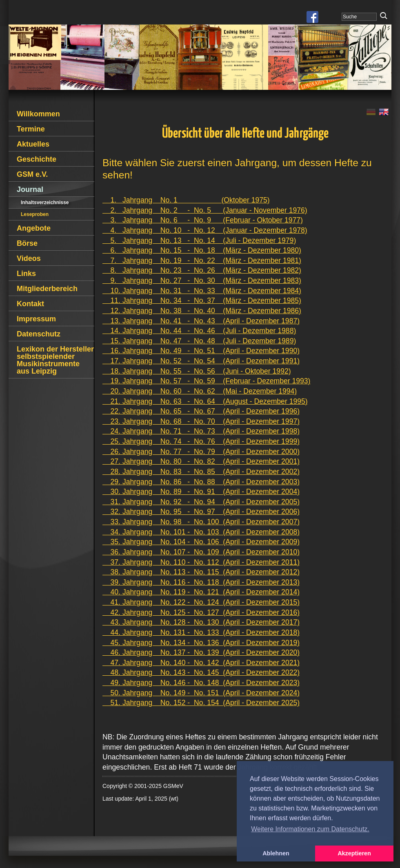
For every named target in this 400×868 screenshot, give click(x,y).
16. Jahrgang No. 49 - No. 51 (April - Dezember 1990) (201, 351)
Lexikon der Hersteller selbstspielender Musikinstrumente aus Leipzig (55, 360)
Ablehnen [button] (276, 853)
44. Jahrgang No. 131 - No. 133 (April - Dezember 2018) (201, 632)
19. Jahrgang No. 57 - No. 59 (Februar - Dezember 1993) (206, 381)
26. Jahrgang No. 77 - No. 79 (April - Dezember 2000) (201, 452)
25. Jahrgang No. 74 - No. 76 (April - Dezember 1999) (201, 441)
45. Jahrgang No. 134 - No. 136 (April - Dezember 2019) (201, 643)
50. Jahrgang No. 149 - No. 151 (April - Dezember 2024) (201, 693)
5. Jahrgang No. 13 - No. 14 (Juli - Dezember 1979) (199, 240)
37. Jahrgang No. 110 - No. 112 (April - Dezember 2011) (201, 562)
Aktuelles (33, 144)
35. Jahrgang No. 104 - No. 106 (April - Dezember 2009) (201, 542)
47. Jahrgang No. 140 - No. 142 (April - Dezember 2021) (201, 663)
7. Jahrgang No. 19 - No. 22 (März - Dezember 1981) (202, 260)
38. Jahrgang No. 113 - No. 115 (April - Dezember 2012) (201, 572)
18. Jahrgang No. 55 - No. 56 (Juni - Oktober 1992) (197, 371)
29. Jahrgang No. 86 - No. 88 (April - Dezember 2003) (201, 482)
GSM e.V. (32, 174)
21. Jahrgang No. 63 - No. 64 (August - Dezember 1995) (205, 401)
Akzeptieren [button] (354, 853)
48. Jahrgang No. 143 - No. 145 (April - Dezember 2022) (201, 672)
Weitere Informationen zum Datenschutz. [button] (310, 829)
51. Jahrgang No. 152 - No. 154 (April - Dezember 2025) (201, 703)
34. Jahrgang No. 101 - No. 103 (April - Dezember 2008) (201, 532)
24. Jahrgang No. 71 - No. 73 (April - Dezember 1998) (201, 431)
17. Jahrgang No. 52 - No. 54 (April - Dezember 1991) (201, 361)
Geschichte (37, 159)
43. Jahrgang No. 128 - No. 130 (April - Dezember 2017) (201, 622)
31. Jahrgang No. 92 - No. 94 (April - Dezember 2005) (201, 502)
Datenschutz (39, 334)
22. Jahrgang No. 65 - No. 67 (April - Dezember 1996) (201, 411)
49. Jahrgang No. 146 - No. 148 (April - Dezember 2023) (201, 683)
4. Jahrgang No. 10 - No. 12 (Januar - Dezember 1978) (205, 230)
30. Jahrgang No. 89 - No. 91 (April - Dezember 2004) (201, 492)
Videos (29, 258)
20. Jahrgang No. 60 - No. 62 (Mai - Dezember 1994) (200, 391)
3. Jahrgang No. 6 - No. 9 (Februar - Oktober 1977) (203, 220)
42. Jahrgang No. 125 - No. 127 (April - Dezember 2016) (201, 612)
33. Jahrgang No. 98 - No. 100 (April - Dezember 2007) (201, 522)
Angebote (34, 228)
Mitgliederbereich (47, 289)
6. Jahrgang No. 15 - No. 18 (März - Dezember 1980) (202, 250)
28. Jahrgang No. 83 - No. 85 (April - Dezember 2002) (201, 472)
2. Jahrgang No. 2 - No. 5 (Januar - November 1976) (205, 210)
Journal (30, 189)
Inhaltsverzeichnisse (45, 203)
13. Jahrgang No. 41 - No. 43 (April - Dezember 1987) (201, 321)
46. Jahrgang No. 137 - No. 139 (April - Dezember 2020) (201, 652)
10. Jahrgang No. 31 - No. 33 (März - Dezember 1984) (202, 291)
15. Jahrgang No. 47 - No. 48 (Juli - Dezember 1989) (199, 341)
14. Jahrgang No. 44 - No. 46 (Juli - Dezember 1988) (199, 331)
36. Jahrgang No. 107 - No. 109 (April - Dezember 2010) (201, 552)
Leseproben (35, 214)
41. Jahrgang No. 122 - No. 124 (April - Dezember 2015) (201, 602)
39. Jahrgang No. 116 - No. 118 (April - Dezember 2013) (201, 582)
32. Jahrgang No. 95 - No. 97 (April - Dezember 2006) (201, 512)
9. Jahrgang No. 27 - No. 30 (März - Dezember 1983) (202, 280)
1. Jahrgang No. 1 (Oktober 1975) (186, 200)
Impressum (36, 319)
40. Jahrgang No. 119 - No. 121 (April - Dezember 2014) (201, 592)
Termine (31, 129)
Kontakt (30, 304)
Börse (27, 243)
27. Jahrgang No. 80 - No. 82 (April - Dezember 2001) (201, 461)
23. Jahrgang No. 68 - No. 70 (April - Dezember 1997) (201, 421)
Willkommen (38, 114)
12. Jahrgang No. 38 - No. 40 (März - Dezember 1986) (202, 311)
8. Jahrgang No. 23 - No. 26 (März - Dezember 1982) (202, 270)
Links (26, 274)
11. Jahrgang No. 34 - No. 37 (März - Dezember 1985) (202, 300)
